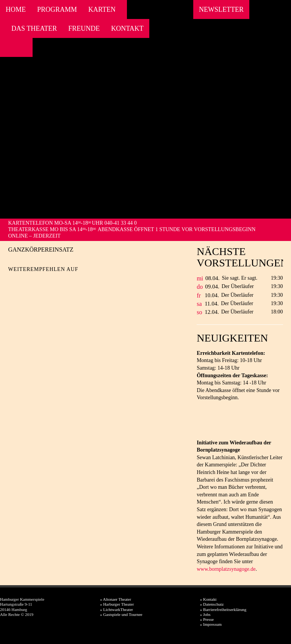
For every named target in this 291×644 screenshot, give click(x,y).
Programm (57, 9)
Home (16, 9)
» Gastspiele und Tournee (121, 614)
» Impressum (211, 624)
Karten (102, 9)
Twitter (27, 281)
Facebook (8, 47)
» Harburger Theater (117, 604)
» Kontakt (208, 599)
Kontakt (127, 28)
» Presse (207, 619)
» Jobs (205, 614)
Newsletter (221, 9)
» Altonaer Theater (116, 599)
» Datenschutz (212, 604)
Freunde (84, 28)
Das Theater (34, 28)
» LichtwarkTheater (117, 609)
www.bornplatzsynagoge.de (226, 569)
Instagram (18, 47)
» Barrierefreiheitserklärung (223, 609)
